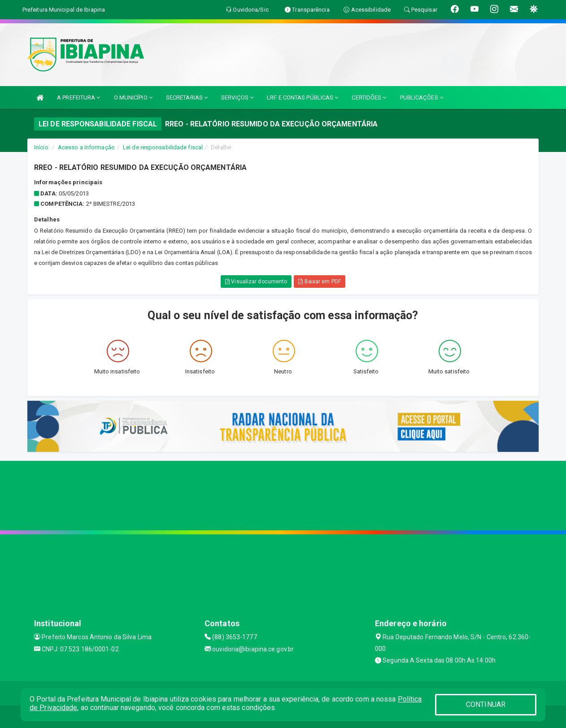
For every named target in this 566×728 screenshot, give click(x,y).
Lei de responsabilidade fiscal (163, 147)
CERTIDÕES (369, 97)
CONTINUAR (486, 704)
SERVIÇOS (237, 97)
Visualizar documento (256, 282)
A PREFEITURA (78, 97)
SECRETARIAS (187, 97)
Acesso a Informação (86, 147)
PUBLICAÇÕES (422, 97)
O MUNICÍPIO (133, 97)
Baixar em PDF (320, 282)
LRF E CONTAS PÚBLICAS (303, 97)
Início (41, 147)
